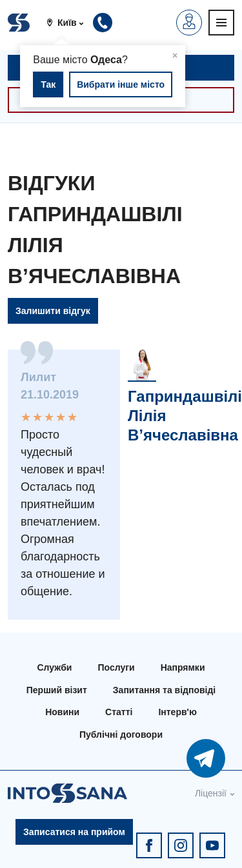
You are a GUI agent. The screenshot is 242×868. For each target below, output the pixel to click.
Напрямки (183, 667)
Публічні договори (121, 735)
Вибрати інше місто (121, 84)
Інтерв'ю (177, 712)
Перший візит (57, 690)
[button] (70, 23)
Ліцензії (211, 793)
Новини (62, 712)
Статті (119, 712)
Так (48, 84)
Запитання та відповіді (164, 690)
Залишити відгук (53, 311)
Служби (55, 667)
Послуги (116, 667)
